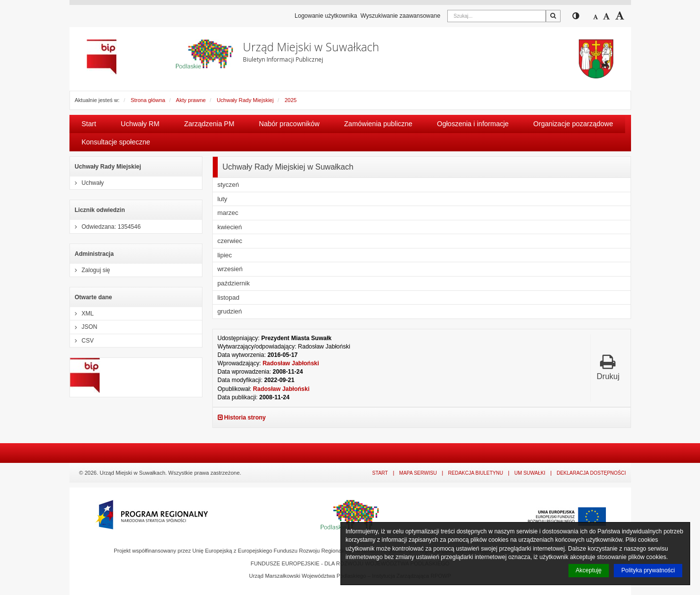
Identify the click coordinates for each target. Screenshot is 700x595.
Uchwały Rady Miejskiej (245, 100)
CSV (82, 341)
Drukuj (608, 367)
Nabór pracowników (289, 124)
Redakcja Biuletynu (476, 473)
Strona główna (148, 100)
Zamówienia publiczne (379, 124)
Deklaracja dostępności (591, 473)
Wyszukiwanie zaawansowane (400, 16)
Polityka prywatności (648, 570)
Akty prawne (191, 100)
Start (89, 124)
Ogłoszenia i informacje (473, 124)
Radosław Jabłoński (291, 363)
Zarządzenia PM (209, 124)
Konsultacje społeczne (116, 142)
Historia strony (242, 418)
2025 (291, 100)
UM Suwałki (530, 473)
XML (82, 314)
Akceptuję (589, 570)
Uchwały (87, 183)
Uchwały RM (140, 124)
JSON (84, 327)
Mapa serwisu (418, 473)
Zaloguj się (90, 270)
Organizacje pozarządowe (573, 124)
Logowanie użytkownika (326, 16)
